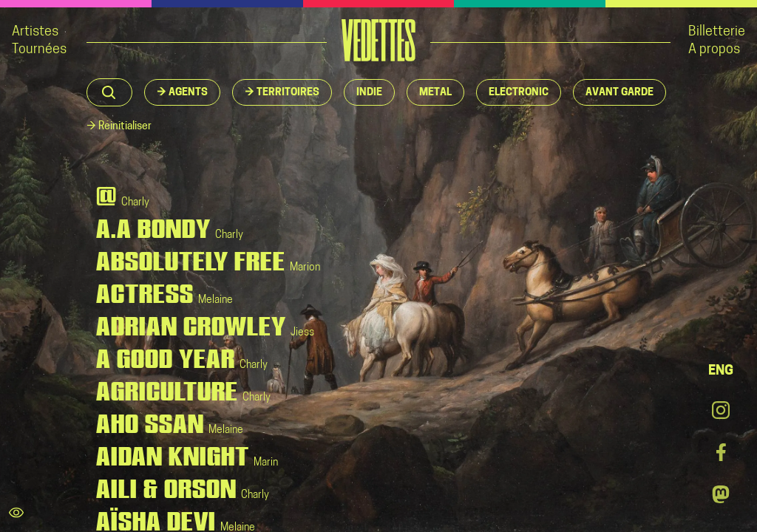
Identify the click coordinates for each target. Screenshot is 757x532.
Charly (135, 203)
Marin (266, 463)
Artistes (35, 32)
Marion (305, 268)
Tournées (39, 50)
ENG (721, 371)
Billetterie (717, 32)
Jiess (302, 333)
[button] (182, 92)
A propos (714, 50)
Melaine (215, 300)
